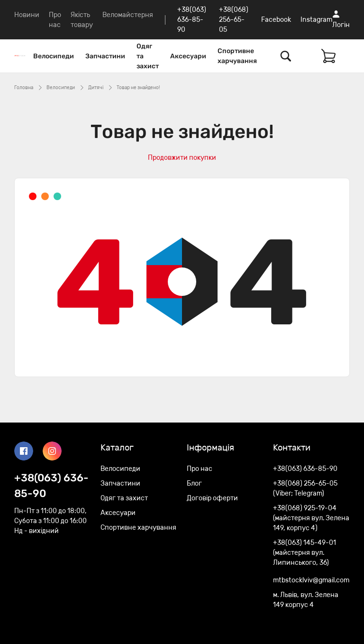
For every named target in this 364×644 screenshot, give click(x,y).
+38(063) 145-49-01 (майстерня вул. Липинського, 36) (305, 553)
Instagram (316, 20)
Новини (27, 15)
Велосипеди (54, 56)
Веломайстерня (128, 15)
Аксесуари (188, 56)
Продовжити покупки (182, 158)
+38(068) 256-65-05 (234, 20)
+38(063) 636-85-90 (192, 20)
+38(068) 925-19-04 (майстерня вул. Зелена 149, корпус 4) (311, 518)
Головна (24, 88)
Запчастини (105, 56)
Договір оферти (212, 498)
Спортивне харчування (237, 56)
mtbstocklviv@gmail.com (311, 580)
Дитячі (96, 88)
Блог (194, 483)
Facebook (276, 20)
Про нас (200, 469)
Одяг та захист (148, 56)
